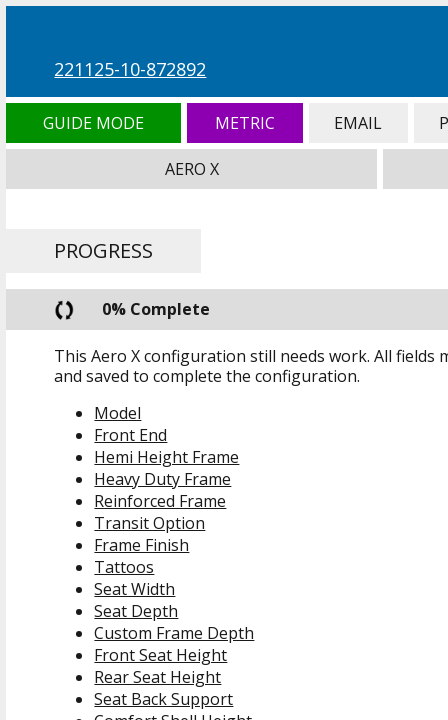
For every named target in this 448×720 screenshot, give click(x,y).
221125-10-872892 (130, 69)
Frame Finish (141, 545)
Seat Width (134, 589)
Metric (245, 123)
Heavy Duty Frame (162, 479)
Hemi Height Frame (166, 457)
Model (117, 413)
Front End (130, 435)
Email (358, 123)
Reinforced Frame (160, 501)
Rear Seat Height (157, 677)
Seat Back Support (163, 699)
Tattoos (124, 567)
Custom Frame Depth (174, 633)
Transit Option (149, 523)
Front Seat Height (160, 655)
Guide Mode (93, 123)
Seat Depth (136, 611)
